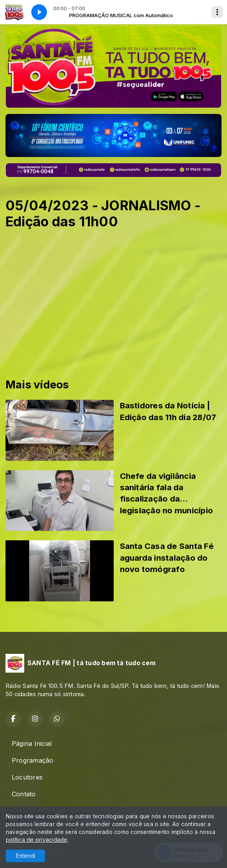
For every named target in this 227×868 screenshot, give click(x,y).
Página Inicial (32, 743)
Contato (24, 794)
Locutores (27, 777)
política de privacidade (37, 840)
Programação (33, 760)
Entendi (26, 856)
